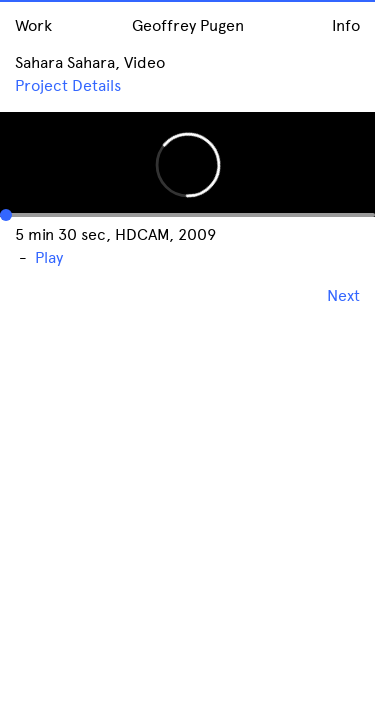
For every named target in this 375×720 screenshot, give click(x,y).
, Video (140, 62)
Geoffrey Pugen (188, 25)
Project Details (68, 85)
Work (33, 25)
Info (346, 25)
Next (343, 295)
